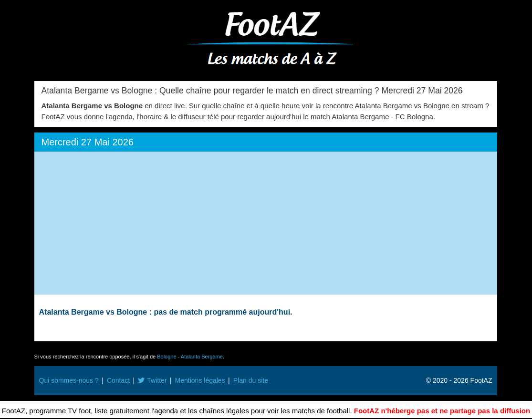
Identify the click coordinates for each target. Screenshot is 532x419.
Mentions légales (200, 380)
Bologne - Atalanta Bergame (190, 357)
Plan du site (251, 380)
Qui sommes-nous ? (69, 380)
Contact (118, 380)
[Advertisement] (266, 223)
